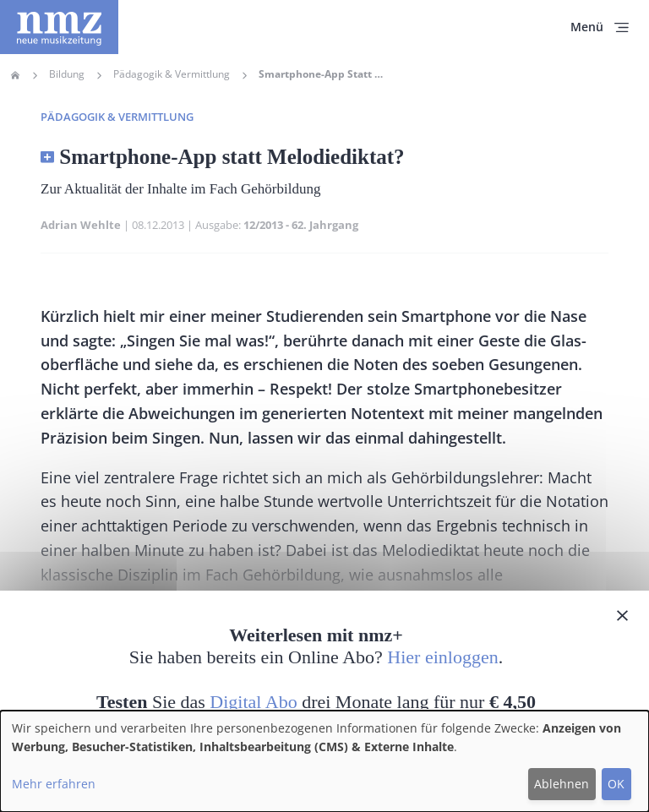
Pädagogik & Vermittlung (172, 74)
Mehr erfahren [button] (54, 784)
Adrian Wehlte (81, 225)
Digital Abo (253, 702)
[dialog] (324, 761)
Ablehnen (562, 784)
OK (616, 784)
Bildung (67, 74)
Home (15, 75)
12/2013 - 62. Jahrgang (301, 225)
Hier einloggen (442, 657)
